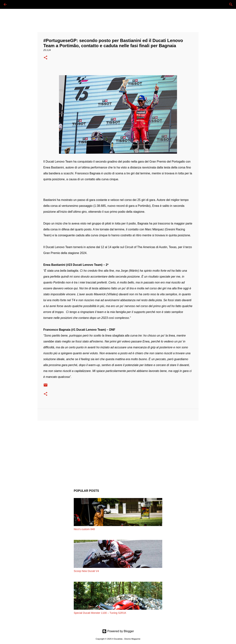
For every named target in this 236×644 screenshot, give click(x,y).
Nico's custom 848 (84, 529)
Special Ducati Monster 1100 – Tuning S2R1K (100, 613)
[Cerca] (15, 4)
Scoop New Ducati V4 (86, 571)
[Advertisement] (118, 452)
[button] (46, 58)
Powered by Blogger (118, 631)
